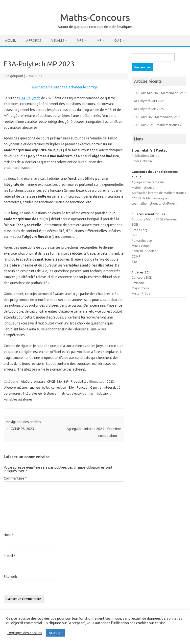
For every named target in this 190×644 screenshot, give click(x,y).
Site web (10, 577)
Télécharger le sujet (45, 87)
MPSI (80, 40)
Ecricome (138, 283)
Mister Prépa (141, 294)
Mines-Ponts (141, 246)
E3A (59, 381)
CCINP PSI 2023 (20, 429)
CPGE (51, 381)
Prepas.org (140, 230)
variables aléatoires (18, 399)
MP (99, 40)
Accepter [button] (55, 633)
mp (91, 393)
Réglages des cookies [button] (25, 633)
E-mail (10, 556)
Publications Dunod (146, 156)
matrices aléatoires (72, 393)
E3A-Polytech (30, 98)
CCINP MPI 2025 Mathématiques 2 (156, 117)
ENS (134, 235)
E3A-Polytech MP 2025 (148, 109)
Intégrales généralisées (40, 393)
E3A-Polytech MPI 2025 (148, 101)
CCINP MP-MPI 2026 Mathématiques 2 (159, 93)
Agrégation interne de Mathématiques (159, 193)
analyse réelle (39, 387)
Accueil (11, 40)
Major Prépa (141, 288)
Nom (8, 535)
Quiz (118, 40)
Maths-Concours (95, 17)
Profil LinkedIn (142, 161)
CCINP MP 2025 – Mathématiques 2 (157, 125)
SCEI (135, 224)
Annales (57, 40)
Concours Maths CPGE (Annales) (154, 219)
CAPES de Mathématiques (150, 198)
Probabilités (79, 381)
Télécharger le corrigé (81, 87)
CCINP (136, 256)
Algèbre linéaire (16, 387)
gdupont (17, 76)
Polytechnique (142, 241)
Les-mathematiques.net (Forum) (155, 203)
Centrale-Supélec (144, 251)
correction (59, 387)
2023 (110, 381)
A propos (34, 40)
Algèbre (27, 381)
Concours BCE (142, 277)
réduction (103, 393)
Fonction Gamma (89, 387)
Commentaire (15, 478)
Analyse (40, 381)
